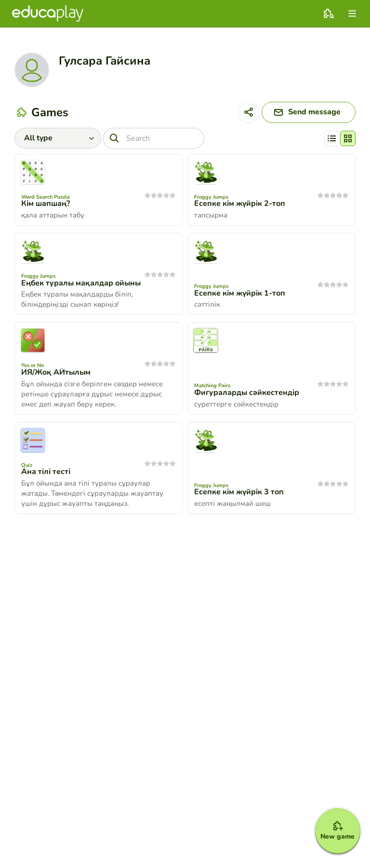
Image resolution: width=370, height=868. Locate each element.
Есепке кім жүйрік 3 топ (239, 492)
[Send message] (308, 112)
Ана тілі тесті (46, 472)
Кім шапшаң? (46, 204)
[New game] (337, 830)
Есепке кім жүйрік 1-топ (240, 293)
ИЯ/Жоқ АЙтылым (56, 372)
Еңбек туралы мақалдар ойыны (81, 283)
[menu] (352, 14)
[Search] (154, 138)
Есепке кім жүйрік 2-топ (240, 204)
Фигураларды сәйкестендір (247, 393)
